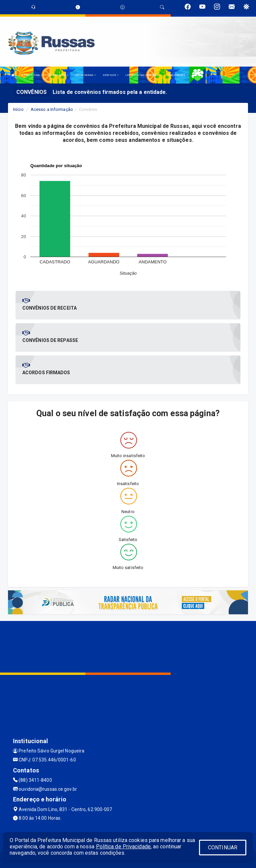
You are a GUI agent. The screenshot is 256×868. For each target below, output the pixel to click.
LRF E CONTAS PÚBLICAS (143, 75)
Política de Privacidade (123, 847)
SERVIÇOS (111, 75)
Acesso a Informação (52, 109)
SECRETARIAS (85, 75)
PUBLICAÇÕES (177, 75)
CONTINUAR (223, 848)
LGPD (198, 75)
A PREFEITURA (32, 75)
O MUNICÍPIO (59, 75)
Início (18, 109)
